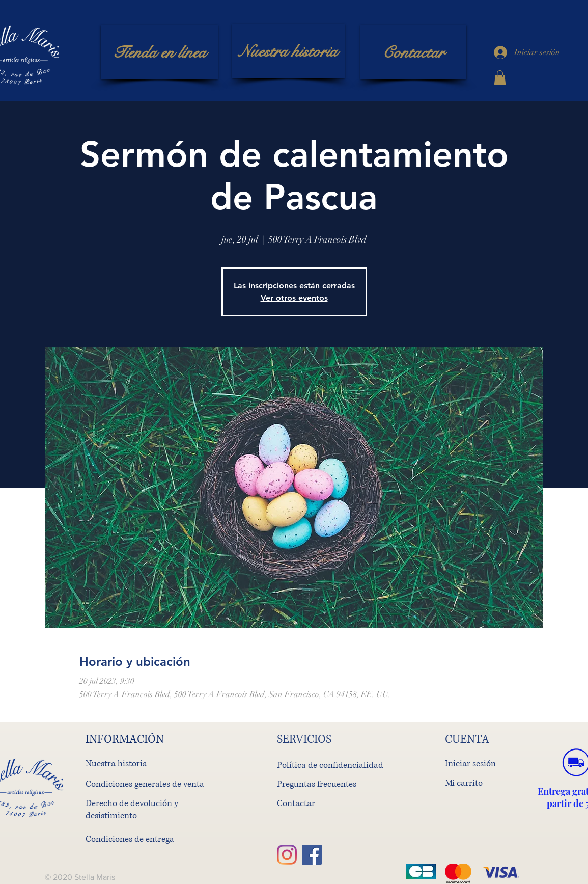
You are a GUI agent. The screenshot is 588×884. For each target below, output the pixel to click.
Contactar (296, 803)
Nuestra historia (116, 764)
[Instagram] (287, 855)
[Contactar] (413, 52)
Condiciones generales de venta (145, 784)
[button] (500, 78)
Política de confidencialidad (330, 765)
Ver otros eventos (294, 298)
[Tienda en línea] (159, 52)
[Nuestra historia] (288, 51)
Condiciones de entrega (130, 839)
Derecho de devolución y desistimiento (132, 809)
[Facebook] (312, 855)
